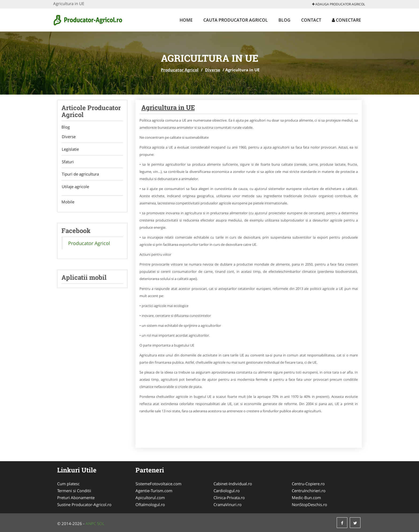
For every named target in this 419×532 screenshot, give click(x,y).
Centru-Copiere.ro (308, 484)
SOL (101, 523)
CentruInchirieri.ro (309, 491)
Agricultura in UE (168, 107)
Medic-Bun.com (306, 498)
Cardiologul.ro (227, 491)
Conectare (346, 20)
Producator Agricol (180, 70)
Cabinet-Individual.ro (233, 484)
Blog (284, 20)
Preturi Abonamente (76, 498)
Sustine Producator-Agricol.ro (84, 504)
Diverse (213, 70)
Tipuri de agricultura (80, 174)
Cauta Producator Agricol (236, 20)
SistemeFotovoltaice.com (158, 484)
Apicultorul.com (150, 498)
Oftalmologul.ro (150, 504)
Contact (311, 20)
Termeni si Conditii (74, 491)
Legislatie (70, 149)
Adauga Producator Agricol (339, 4)
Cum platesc (68, 484)
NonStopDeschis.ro (309, 504)
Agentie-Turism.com (154, 491)
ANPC (91, 523)
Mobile (68, 202)
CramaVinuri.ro (228, 504)
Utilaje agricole (75, 187)
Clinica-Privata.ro (229, 498)
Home (186, 20)
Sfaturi (67, 162)
